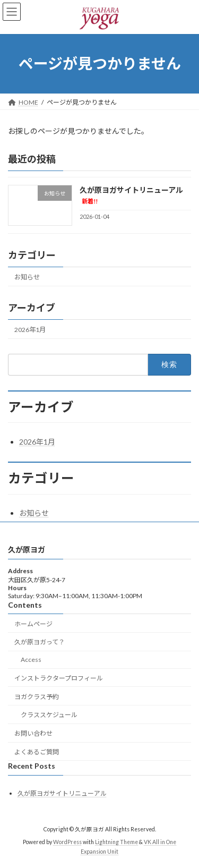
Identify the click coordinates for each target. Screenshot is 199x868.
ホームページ (33, 624)
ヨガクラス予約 (37, 697)
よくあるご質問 (37, 752)
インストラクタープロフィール (59, 678)
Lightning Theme (116, 843)
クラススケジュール (49, 715)
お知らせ (27, 276)
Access (31, 659)
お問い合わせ (33, 733)
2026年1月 (30, 330)
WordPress (67, 843)
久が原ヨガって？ (40, 643)
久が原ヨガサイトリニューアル (62, 793)
